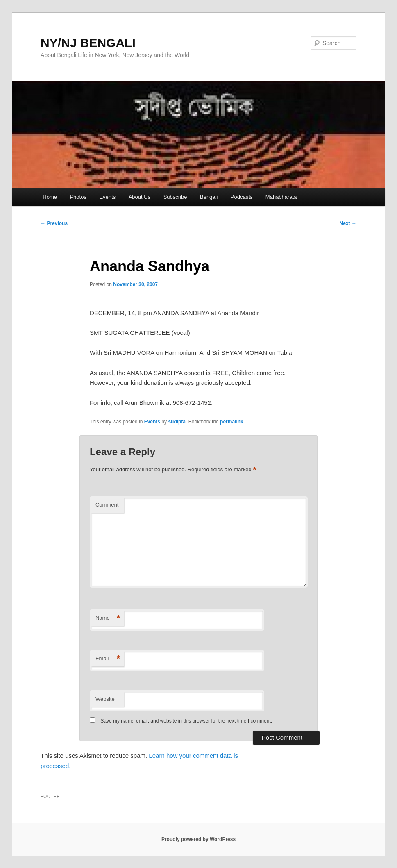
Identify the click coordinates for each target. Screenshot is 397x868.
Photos (78, 197)
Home (50, 197)
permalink (232, 422)
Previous (54, 223)
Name (108, 618)
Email (108, 659)
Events (107, 197)
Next (348, 223)
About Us (140, 197)
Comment (107, 505)
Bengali (209, 197)
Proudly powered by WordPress (198, 839)
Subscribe (175, 197)
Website (105, 699)
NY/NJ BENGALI (88, 43)
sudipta (177, 422)
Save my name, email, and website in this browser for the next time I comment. (186, 721)
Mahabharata (281, 197)
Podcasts (242, 197)
